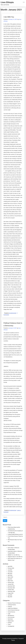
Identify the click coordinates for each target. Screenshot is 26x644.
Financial (10, 607)
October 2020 (11, 590)
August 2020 (11, 593)
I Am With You (9, 17)
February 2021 (11, 582)
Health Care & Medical (13, 608)
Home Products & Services (14, 610)
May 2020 (10, 597)
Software (10, 623)
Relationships (11, 621)
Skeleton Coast (11, 560)
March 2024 (10, 577)
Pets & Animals (11, 617)
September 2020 (11, 591)
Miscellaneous (11, 615)
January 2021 (11, 584)
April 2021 (10, 579)
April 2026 (10, 566)
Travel (9, 624)
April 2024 (10, 575)
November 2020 (11, 588)
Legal (9, 614)
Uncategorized (13, 313)
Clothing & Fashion (12, 605)
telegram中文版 (11, 557)
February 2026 (11, 568)
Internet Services (11, 612)
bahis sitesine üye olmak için (14, 558)
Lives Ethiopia (7, 2)
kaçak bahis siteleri (12, 551)
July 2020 (10, 595)
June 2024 (10, 572)
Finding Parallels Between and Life (15, 534)
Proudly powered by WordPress (10, 639)
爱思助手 (10, 555)
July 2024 (10, 570)
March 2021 (10, 581)
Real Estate (10, 619)
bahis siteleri (11, 548)
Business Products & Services (14, 603)
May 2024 (10, 574)
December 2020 (11, 586)
